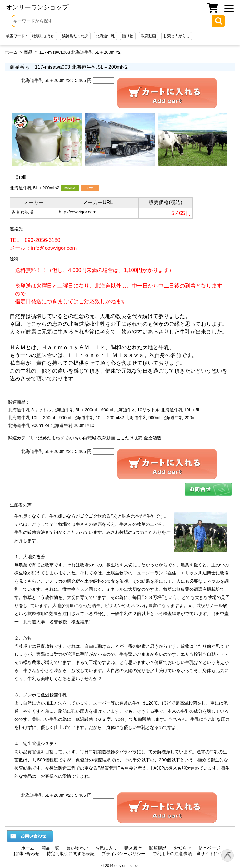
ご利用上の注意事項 (172, 854)
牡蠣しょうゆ (43, 36)
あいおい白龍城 (81, 438)
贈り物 (128, 36)
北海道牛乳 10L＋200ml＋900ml (40, 418)
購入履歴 (133, 848)
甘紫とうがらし (177, 36)
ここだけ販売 (129, 438)
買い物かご (77, 848)
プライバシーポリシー (123, 854)
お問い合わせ (26, 854)
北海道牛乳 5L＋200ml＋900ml (83, 410)
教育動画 (148, 36)
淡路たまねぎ (51, 438)
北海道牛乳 (105, 36)
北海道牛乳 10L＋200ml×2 (98, 418)
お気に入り (106, 848)
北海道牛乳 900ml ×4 (29, 425)
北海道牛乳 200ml (179, 418)
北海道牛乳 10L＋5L (181, 410)
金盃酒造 (152, 438)
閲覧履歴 (158, 848)
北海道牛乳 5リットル (30, 410)
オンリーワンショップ (37, 7)
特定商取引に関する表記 (71, 854)
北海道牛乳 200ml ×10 (72, 425)
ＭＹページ (209, 848)
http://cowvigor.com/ (78, 212)
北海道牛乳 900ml (143, 418)
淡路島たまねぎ (75, 36)
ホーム (11, 52)
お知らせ (182, 848)
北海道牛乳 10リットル (137, 410)
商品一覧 (50, 848)
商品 (28, 52)
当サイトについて (214, 854)
